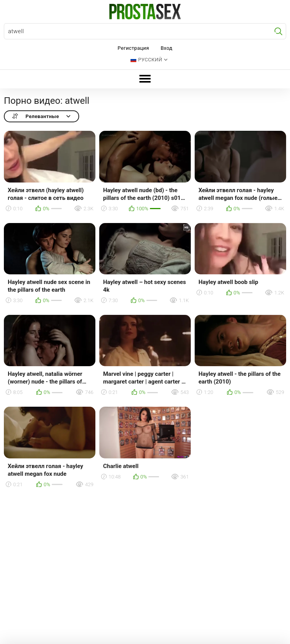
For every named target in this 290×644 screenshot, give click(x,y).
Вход (167, 48)
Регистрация (133, 48)
